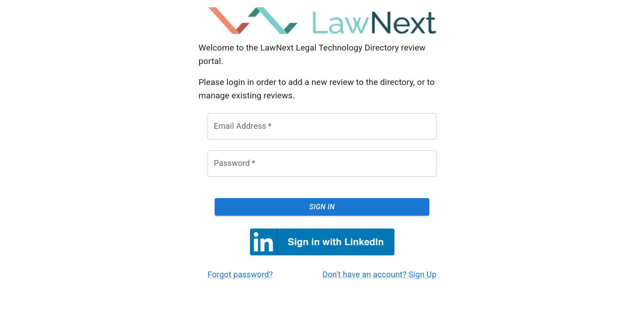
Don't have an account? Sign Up (379, 274)
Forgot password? (240, 274)
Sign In (322, 207)
